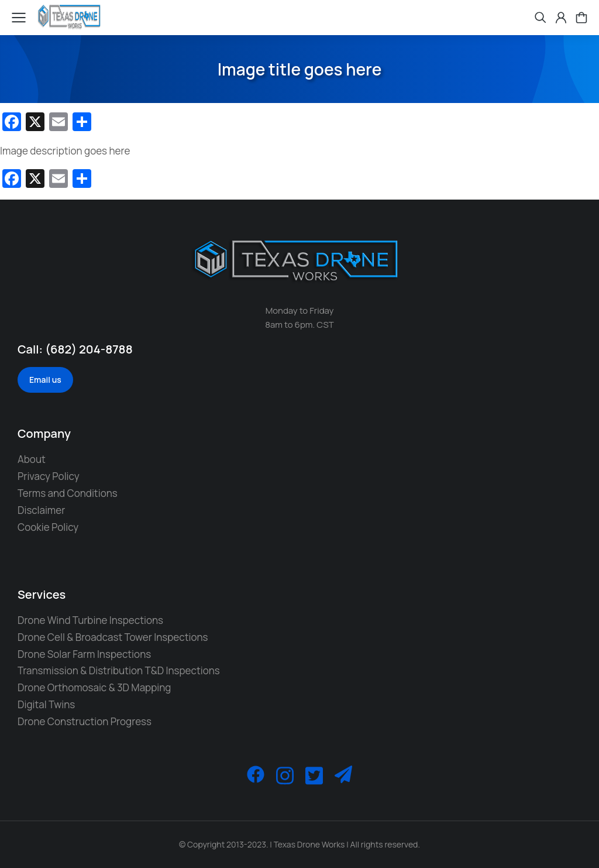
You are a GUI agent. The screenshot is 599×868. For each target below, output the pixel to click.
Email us (45, 380)
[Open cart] (581, 18)
